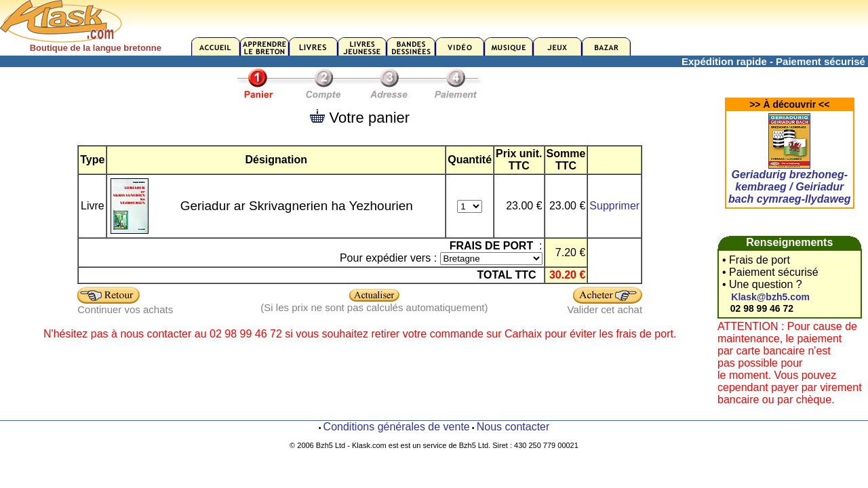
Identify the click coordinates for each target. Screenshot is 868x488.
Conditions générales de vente (397, 427)
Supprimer (614, 206)
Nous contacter (513, 427)
